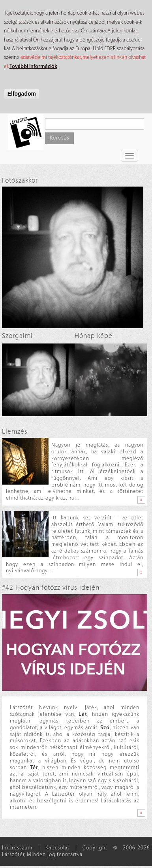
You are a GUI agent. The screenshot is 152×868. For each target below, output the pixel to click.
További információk (33, 66)
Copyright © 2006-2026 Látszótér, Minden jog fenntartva (76, 851)
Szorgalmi (17, 336)
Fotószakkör (20, 180)
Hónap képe (94, 336)
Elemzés (15, 431)
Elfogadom (22, 94)
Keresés (59, 138)
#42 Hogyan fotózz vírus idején (51, 588)
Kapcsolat (57, 848)
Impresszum (17, 848)
